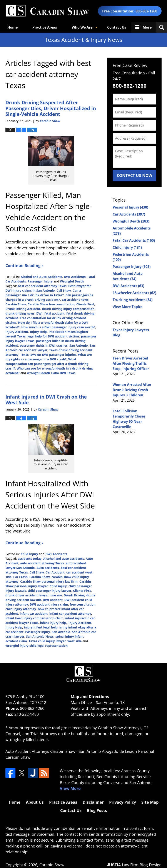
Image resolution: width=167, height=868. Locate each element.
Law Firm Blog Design (134, 865)
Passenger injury (38, 632)
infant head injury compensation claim (34, 618)
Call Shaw (64, 290)
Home (13, 27)
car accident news (75, 300)
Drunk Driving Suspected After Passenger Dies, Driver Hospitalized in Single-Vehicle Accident (51, 108)
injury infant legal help (41, 627)
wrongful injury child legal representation (37, 646)
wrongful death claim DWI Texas (51, 373)
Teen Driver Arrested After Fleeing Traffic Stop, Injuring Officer (131, 363)
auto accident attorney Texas (42, 563)
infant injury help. (53, 623)
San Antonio (79, 345)
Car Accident (55, 572)
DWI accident (53, 600)
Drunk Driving (74, 595)
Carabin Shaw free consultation (51, 304)
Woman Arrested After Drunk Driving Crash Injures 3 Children (132, 390)
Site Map (150, 802)
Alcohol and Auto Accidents (41, 277)
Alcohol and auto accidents (64, 559)
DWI (39, 313)
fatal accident (54, 313)
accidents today (30, 559)
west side (74, 641)
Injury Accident (17, 332)
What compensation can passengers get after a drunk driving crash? (47, 364)
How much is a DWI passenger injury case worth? (58, 327)
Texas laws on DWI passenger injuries (48, 355)
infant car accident (34, 614)
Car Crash (20, 577)
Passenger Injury (40, 281)
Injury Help (38, 332)
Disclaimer (93, 802)
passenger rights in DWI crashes (44, 345)
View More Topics (128, 307)
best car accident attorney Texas (42, 286)
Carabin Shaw (16, 304)
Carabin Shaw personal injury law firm (49, 581)
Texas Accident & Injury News (47, 11)
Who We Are (82, 27)
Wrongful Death (72, 281)
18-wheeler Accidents (134, 293)
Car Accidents (129, 214)
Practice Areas (45, 27)
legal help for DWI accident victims (53, 336)
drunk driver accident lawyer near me (34, 595)
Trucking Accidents (133, 300)
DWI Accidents (75, 277)
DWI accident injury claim (49, 604)
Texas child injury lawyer (47, 641)
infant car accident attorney (70, 614)
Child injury (58, 586)
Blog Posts (97, 810)
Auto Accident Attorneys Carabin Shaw (40, 751)
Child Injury (29, 554)
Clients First (85, 304)
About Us (35, 802)
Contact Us (117, 27)
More (147, 27)
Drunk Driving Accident (23, 309)
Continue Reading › (24, 265)
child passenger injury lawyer (49, 591)
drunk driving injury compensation (68, 309)
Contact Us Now (134, 175)
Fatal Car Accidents (134, 240)
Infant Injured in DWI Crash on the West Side (46, 399)
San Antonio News (40, 636)
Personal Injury (130, 207)
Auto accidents (48, 568)
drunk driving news (20, 313)
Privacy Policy (123, 802)
